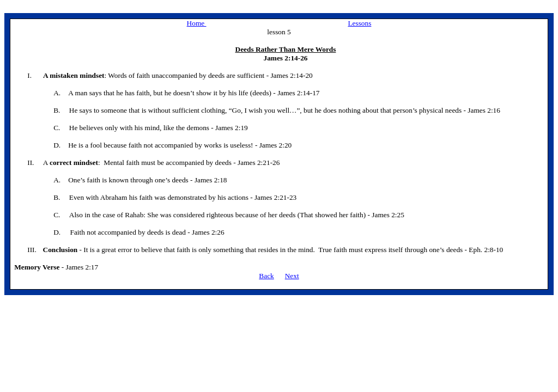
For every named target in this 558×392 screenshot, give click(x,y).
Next (292, 276)
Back (266, 276)
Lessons (359, 23)
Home (197, 23)
